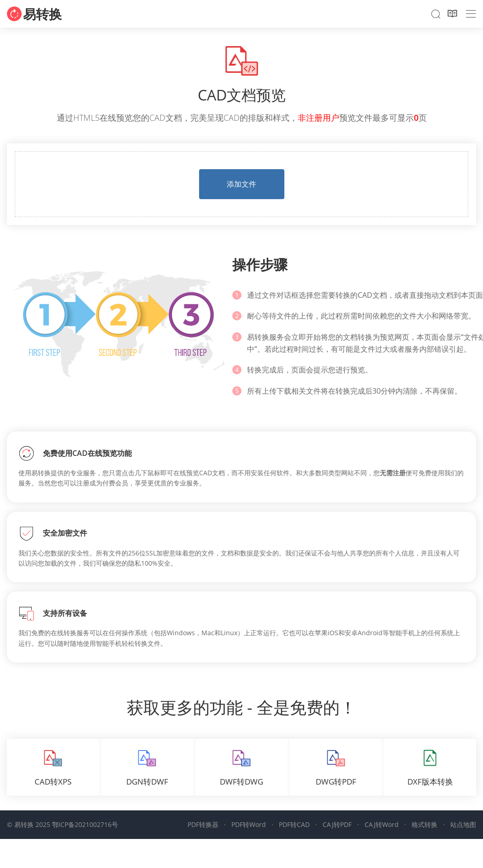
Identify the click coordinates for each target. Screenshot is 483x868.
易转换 (42, 14)
